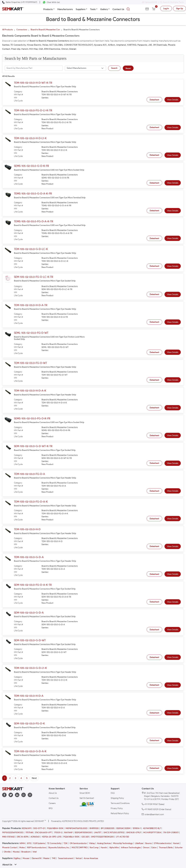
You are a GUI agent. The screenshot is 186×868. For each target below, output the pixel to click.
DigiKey (17, 858)
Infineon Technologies (131, 848)
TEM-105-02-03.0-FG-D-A (29, 474)
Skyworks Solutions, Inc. (59, 848)
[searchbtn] (128, 9)
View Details (173, 100)
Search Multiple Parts (171, 2)
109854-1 (137, 828)
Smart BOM (85, 793)
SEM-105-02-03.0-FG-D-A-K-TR (33, 585)
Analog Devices (104, 843)
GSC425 (85, 837)
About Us (53, 793)
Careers (52, 803)
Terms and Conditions (120, 803)
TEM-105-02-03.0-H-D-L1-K (30, 138)
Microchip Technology (123, 843)
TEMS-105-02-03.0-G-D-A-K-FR (33, 194)
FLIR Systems (39, 843)
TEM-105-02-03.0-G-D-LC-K (31, 249)
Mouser (26, 858)
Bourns (148, 843)
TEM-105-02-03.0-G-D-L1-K (30, 668)
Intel (35, 852)
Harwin (104, 848)
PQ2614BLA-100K (71, 837)
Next (34, 778)
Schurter (179, 848)
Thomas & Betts (166, 848)
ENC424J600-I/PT (44, 833)
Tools (93, 9)
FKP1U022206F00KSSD (13, 833)
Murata (16, 852)
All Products (7, 30)
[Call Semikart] (20, 2)
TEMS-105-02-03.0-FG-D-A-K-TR (33, 221)
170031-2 (58, 833)
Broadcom (26, 852)
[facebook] (4, 795)
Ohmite (7, 852)
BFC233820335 (108, 828)
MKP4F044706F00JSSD (76, 828)
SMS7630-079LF (134, 833)
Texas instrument (66, 858)
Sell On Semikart (87, 798)
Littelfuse (139, 843)
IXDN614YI (26, 828)
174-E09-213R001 (171, 833)
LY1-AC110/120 (122, 837)
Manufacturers (65, 9)
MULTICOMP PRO (80, 848)
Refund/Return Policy (120, 813)
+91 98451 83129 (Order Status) (158, 809)
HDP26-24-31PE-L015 (52, 837)
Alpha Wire (114, 848)
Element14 (36, 858)
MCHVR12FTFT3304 (152, 833)
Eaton (154, 848)
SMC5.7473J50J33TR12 (114, 833)
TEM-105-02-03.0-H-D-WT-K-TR (33, 83)
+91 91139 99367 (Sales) (154, 804)
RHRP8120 (94, 828)
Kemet (176, 843)
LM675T (98, 833)
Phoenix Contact (10, 848)
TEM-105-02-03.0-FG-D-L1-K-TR (33, 110)
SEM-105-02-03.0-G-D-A (29, 613)
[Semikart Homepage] (13, 9)
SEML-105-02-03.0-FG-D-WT (31, 333)
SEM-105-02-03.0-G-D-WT (30, 640)
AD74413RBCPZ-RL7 (152, 828)
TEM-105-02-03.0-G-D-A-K (30, 751)
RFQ (51, 808)
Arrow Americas (91, 858)
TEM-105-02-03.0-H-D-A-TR (31, 305)
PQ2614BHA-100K (55, 828)
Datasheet (154, 100)
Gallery (104, 9)
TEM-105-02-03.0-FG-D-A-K (31, 502)
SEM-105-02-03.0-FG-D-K (29, 724)
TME (54, 858)
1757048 (29, 833)
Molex (22, 848)
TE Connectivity (54, 843)
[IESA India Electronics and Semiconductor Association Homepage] (87, 804)
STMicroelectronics (162, 843)
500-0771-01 (39, 828)
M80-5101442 (8, 837)
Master (46, 858)
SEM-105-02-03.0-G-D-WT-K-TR (33, 446)
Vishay (92, 843)
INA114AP (68, 833)
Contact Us (118, 9)
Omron (146, 848)
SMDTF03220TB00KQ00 (102, 837)
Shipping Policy (117, 798)
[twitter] (11, 795)
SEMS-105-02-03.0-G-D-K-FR (31, 166)
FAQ (113, 793)
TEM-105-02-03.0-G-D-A (29, 557)
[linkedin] (17, 795)
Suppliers (81, 9)
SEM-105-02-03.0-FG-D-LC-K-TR (33, 277)
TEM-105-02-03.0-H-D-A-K (30, 391)
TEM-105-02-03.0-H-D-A (29, 696)
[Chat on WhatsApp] (51, 2)
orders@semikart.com (154, 814)
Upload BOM (150, 2)
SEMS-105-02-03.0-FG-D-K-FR (32, 418)
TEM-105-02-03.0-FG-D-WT (31, 363)
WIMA (22, 843)
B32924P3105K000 (83, 833)
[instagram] (30, 795)
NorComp (94, 848)
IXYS (29, 843)
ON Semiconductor (78, 843)
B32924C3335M (123, 828)
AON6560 (35, 837)
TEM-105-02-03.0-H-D (27, 529)
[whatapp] (24, 795)
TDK (65, 843)
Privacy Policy (117, 808)
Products (48, 9)
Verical (79, 858)
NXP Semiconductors (37, 848)
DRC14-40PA (23, 837)
